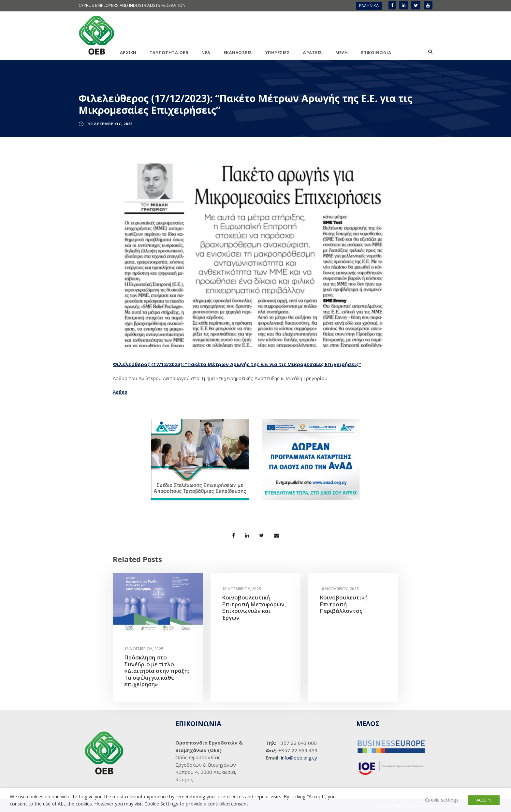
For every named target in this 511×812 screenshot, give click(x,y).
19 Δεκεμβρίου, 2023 (110, 124)
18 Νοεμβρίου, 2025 (144, 649)
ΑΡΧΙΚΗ (128, 52)
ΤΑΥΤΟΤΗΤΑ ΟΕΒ (169, 52)
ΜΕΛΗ (342, 52)
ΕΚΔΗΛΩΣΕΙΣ (238, 52)
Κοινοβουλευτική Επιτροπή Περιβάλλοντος (344, 604)
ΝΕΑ (206, 52)
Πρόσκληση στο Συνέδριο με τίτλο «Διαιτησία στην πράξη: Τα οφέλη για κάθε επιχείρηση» (157, 671)
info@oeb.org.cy (299, 758)
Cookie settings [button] (442, 800)
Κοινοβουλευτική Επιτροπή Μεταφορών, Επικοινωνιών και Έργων (254, 607)
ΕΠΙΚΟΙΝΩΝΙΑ (376, 52)
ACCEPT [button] (484, 800)
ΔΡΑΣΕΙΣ (313, 52)
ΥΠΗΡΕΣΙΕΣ (278, 52)
